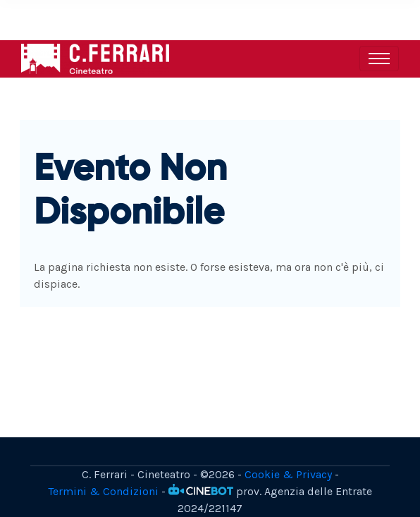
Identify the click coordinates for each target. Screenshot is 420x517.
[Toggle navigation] (379, 59)
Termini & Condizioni (103, 491)
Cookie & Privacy (288, 474)
